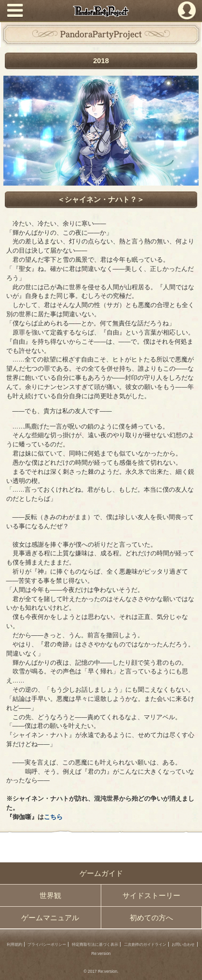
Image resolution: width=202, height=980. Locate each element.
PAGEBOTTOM (190, 967)
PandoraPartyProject (101, 11)
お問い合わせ (183, 944)
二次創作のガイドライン (145, 944)
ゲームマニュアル (50, 918)
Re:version (101, 953)
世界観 (50, 896)
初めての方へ (151, 918)
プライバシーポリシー (47, 944)
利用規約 (14, 944)
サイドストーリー (151, 896)
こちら (53, 817)
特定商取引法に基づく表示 (95, 944)
